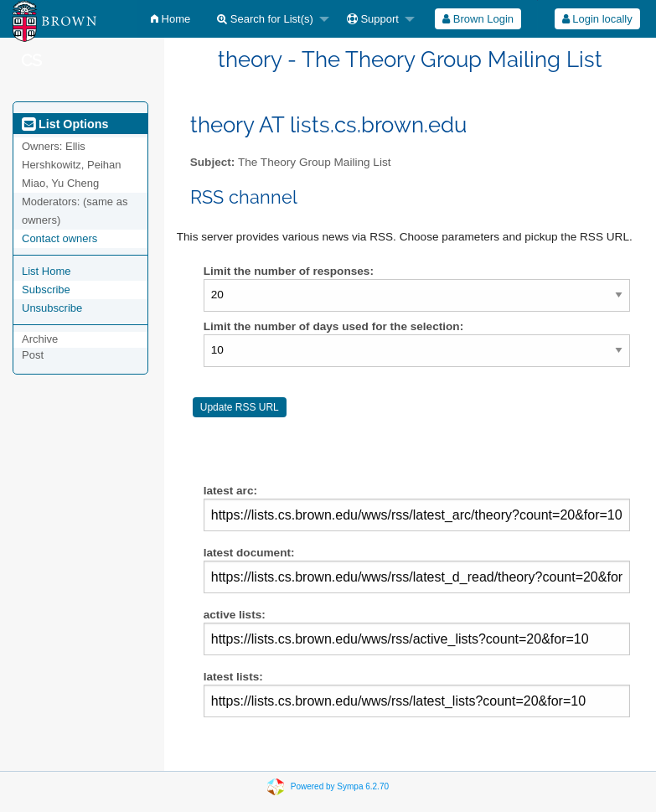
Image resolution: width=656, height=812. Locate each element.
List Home (46, 271)
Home (170, 19)
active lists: (417, 632)
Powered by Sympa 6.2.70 (340, 786)
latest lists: (417, 694)
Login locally (597, 19)
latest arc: (417, 508)
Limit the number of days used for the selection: (333, 326)
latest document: (417, 570)
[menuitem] (170, 19)
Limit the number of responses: (289, 271)
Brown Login (478, 19)
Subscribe (46, 290)
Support (373, 19)
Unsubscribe (52, 308)
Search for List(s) (265, 19)
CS (31, 61)
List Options (65, 124)
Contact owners (59, 238)
